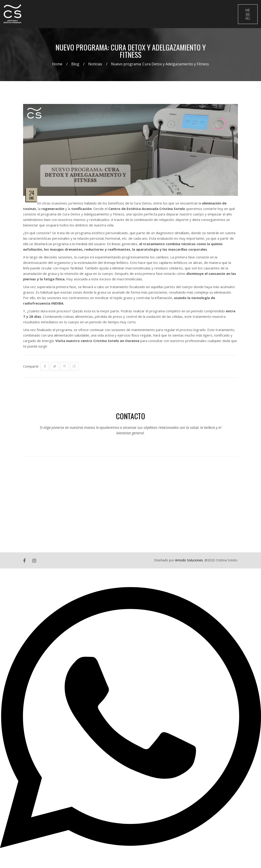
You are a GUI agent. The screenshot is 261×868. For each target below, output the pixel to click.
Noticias (95, 64)
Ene (32, 198)
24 (32, 193)
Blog (75, 64)
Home (57, 64)
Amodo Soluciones (189, 560)
